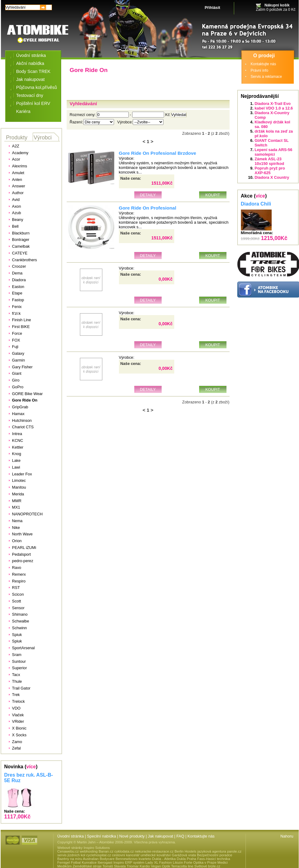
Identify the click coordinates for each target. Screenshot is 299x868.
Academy (20, 153)
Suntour (19, 661)
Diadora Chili (256, 204)
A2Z (16, 146)
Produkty (17, 138)
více (31, 767)
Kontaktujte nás (264, 64)
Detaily (148, 195)
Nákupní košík (277, 5)
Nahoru (287, 836)
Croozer (19, 266)
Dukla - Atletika (164, 859)
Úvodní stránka (31, 55)
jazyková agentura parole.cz (219, 851)
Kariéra (23, 111)
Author (18, 193)
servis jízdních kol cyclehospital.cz (84, 855)
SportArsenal (23, 648)
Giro (16, 380)
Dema (17, 273)
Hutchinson (22, 420)
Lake (16, 460)
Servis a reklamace (266, 77)
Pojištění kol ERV (33, 103)
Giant (17, 373)
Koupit (213, 195)
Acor (16, 159)
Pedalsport (21, 554)
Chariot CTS (23, 427)
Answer (19, 186)
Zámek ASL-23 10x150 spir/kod (269, 161)
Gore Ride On (25, 400)
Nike (16, 528)
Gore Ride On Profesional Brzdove (158, 153)
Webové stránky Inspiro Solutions (84, 848)
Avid (16, 200)
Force (17, 333)
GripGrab (20, 407)
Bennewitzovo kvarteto (133, 859)
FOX (16, 340)
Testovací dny (30, 95)
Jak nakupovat (31, 79)
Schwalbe (21, 621)
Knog (17, 454)
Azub (16, 213)
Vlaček (18, 715)
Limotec (19, 480)
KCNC (18, 440)
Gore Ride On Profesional (148, 208)
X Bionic (19, 728)
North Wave (22, 534)
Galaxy (18, 353)
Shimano (20, 614)
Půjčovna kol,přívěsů (37, 87)
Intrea (17, 434)
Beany (18, 220)
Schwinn (19, 628)
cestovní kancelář (126, 855)
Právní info (260, 70)
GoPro (18, 387)
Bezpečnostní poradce (215, 855)
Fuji (15, 347)
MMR (17, 501)
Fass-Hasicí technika (214, 859)
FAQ (180, 836)
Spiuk (17, 635)
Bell (15, 226)
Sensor (18, 608)
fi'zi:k (16, 313)
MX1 (16, 507)
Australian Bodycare (99, 859)
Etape (17, 293)
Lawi (16, 467)
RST (16, 588)
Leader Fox (22, 474)
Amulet (18, 173)
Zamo (17, 742)
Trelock (18, 701)
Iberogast (105, 862)
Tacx (16, 675)
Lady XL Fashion (159, 862)
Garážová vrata (184, 855)
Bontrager (21, 240)
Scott (16, 601)
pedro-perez (23, 561)
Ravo (17, 568)
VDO (16, 708)
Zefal (16, 748)
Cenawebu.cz (68, 851)
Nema (17, 521)
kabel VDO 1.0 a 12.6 (274, 108)
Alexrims (20, 166)
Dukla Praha (186, 859)
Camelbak (21, 246)
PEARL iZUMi (24, 548)
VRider (18, 721)
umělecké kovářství (156, 855)
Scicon (18, 594)
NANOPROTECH (27, 514)
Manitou (19, 487)
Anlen (17, 180)
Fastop (18, 300)
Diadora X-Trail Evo (273, 104)
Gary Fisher (22, 367)
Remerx (19, 574)
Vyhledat (179, 115)
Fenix (17, 307)
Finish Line (22, 320)
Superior (19, 668)
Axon (16, 206)
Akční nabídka (30, 63)
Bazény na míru (70, 859)
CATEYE (20, 253)
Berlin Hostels (185, 851)
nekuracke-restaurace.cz (154, 851)
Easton (18, 287)
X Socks (19, 735)
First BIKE (21, 327)
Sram (17, 655)
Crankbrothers (24, 260)
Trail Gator (21, 688)
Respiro (19, 581)
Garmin (18, 360)
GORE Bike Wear (27, 394)
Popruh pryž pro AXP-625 (270, 170)
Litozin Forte (182, 862)
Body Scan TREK (33, 71)
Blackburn (21, 233)
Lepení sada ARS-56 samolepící (274, 152)
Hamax (18, 414)
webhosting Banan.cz (96, 851)
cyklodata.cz (124, 851)
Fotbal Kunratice (84, 862)
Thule (17, 681)
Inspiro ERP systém (129, 862)
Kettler (18, 447)
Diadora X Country (272, 177)
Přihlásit (212, 8)
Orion (17, 541)
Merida (18, 494)
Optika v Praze (205, 862)
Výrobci (43, 138)
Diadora (19, 280)
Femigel (64, 862)
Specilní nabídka (102, 836)
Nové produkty (132, 836)
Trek (16, 695)
